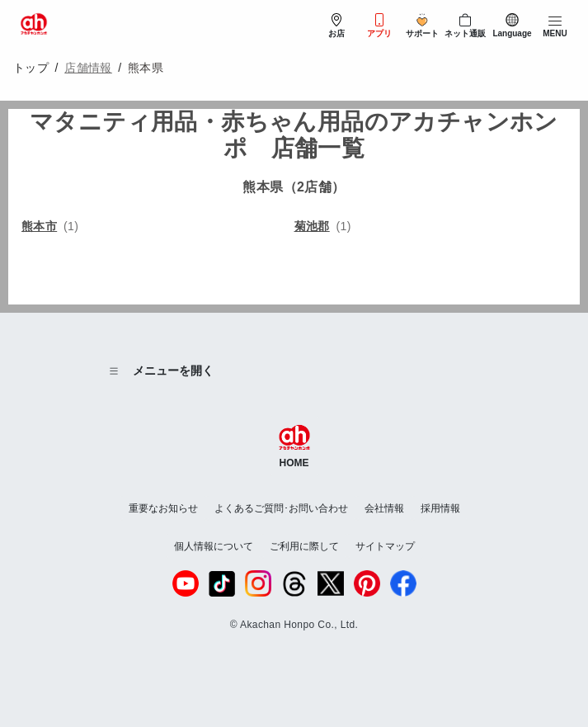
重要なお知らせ (163, 508)
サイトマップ (385, 546)
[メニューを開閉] (555, 26)
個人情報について (214, 546)
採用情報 (440, 508)
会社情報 (384, 508)
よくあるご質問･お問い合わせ (281, 508)
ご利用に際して (304, 546)
